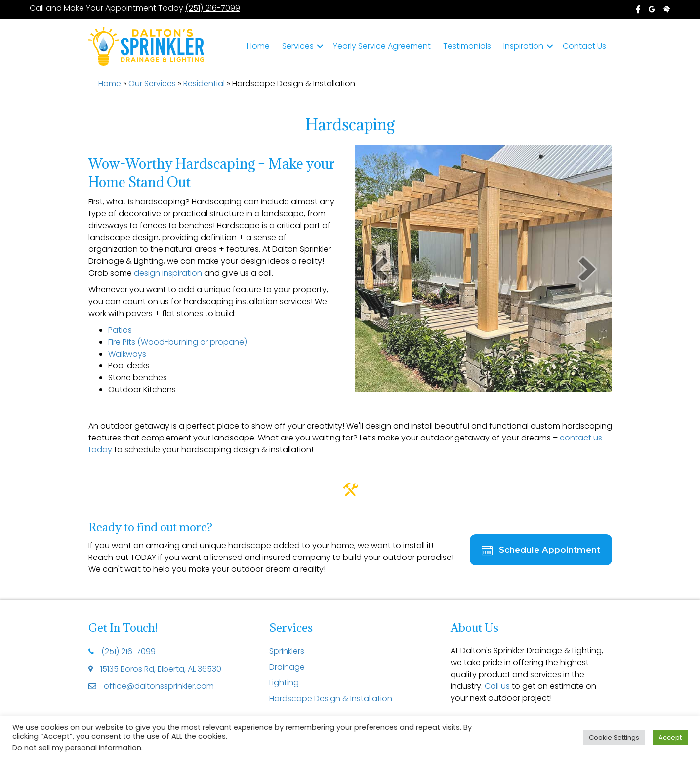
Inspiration (523, 46)
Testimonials (467, 46)
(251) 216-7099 (212, 8)
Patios (120, 330)
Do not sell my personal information (77, 748)
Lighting (284, 683)
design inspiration (168, 273)
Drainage (287, 667)
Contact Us (584, 46)
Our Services (152, 84)
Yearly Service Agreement (382, 46)
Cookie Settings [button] (614, 738)
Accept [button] (670, 738)
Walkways (127, 354)
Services (298, 46)
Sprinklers (287, 651)
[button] (320, 46)
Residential (204, 84)
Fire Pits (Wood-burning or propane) (178, 342)
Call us (497, 686)
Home (258, 46)
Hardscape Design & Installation (331, 699)
